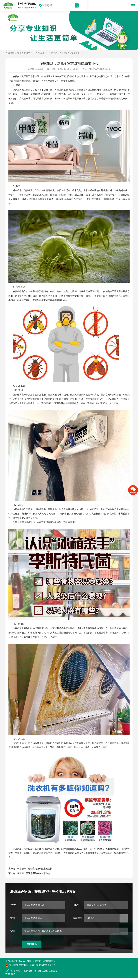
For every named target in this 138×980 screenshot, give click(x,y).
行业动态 (42, 53)
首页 (19, 53)
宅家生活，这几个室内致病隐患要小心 (69, 53)
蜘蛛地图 (10, 976)
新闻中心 (29, 53)
